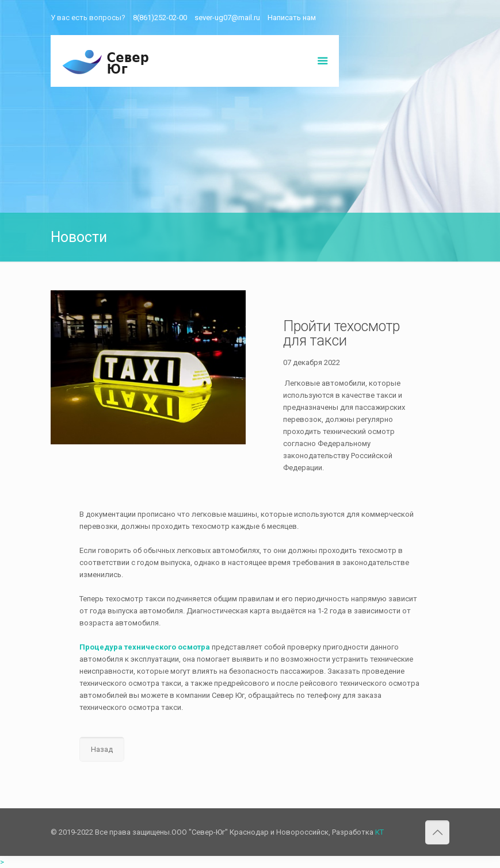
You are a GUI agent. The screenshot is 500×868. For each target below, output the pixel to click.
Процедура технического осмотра (145, 647)
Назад (102, 749)
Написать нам (292, 18)
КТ (379, 832)
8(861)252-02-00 (160, 18)
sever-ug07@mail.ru (227, 18)
